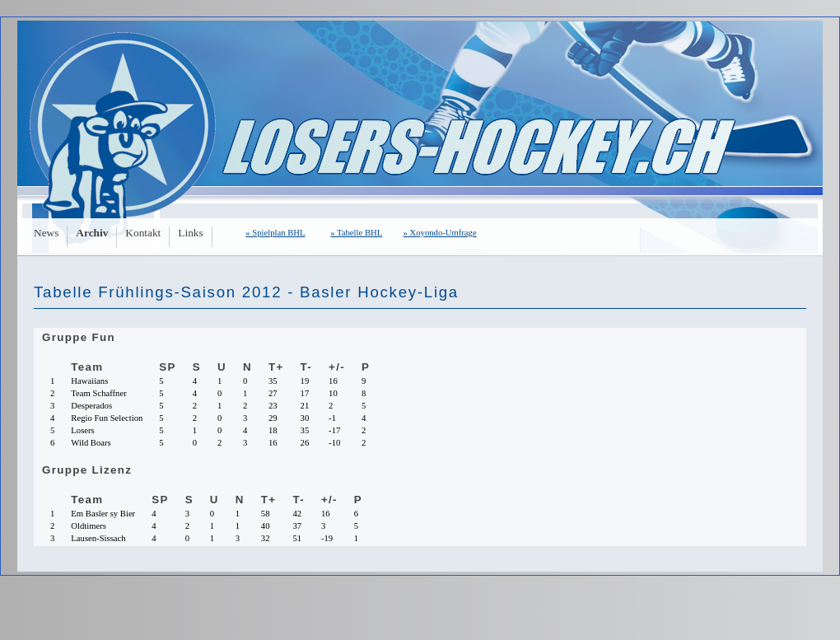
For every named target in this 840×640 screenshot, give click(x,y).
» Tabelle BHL (356, 233)
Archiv (92, 233)
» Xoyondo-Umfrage (440, 233)
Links (190, 233)
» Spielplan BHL (275, 233)
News (46, 233)
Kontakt (143, 233)
